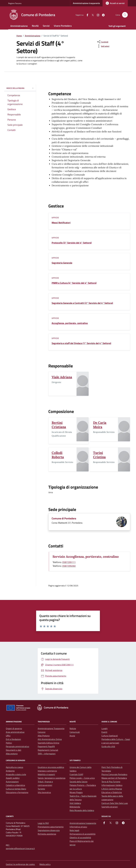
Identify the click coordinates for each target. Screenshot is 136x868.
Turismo (41, 789)
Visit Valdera (75, 803)
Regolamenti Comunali (48, 750)
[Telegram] (102, 15)
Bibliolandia (75, 807)
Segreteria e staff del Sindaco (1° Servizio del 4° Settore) (81, 343)
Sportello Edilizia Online (48, 743)
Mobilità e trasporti (46, 774)
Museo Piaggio (76, 792)
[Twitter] (92, 15)
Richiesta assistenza (47, 834)
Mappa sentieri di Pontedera (114, 778)
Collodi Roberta (58, 455)
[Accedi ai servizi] (115, 3)
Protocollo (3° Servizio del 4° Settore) (72, 243)
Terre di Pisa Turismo (111, 782)
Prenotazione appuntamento (51, 827)
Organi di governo (14, 728)
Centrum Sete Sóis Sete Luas (115, 803)
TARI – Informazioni (47, 754)
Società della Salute (78, 782)
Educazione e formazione (17, 792)
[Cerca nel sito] (125, 15)
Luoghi (105, 728)
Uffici (8, 736)
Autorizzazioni (12, 782)
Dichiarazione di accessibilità (82, 834)
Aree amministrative (15, 732)
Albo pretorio (12, 754)
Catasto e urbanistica (15, 785)
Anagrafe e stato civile (16, 774)
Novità (35, 26)
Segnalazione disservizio (49, 830)
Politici (9, 743)
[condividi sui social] (102, 42)
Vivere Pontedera (63, 26)
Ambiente (10, 771)
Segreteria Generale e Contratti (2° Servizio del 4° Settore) (82, 303)
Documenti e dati (14, 750)
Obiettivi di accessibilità (80, 838)
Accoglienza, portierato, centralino (70, 323)
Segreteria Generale (62, 263)
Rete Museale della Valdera (82, 810)
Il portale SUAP (76, 774)
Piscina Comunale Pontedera (114, 774)
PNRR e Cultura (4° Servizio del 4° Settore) (74, 283)
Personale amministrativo (17, 746)
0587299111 (69, 562)
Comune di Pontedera (64, 518)
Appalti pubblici (13, 778)
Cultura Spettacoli (110, 736)
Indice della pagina (20, 88)
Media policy (45, 864)
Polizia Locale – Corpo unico (82, 778)
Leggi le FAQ (43, 823)
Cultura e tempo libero (16, 789)
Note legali (74, 830)
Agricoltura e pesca (14, 767)
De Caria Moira (100, 425)
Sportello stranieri (110, 807)
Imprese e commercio (47, 771)
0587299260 (69, 566)
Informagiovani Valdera (112, 785)
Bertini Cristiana (59, 425)
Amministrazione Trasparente (51, 728)
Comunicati (75, 732)
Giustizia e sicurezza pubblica (51, 767)
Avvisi (72, 736)
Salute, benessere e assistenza (52, 778)
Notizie (73, 728)
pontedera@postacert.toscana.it (20, 848)
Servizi (46, 26)
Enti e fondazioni (13, 739)
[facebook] (86, 15)
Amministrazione (19, 26)
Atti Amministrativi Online (50, 739)
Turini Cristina (99, 455)
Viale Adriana (62, 377)
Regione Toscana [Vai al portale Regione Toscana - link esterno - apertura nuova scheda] (15, 3)
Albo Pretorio (44, 736)
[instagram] (97, 15)
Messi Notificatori (61, 223)
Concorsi (42, 732)
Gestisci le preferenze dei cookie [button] (21, 864)
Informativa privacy (78, 827)
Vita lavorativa (44, 792)
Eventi (104, 732)
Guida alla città (108, 746)
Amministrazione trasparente (86, 3)
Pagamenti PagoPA (46, 746)
